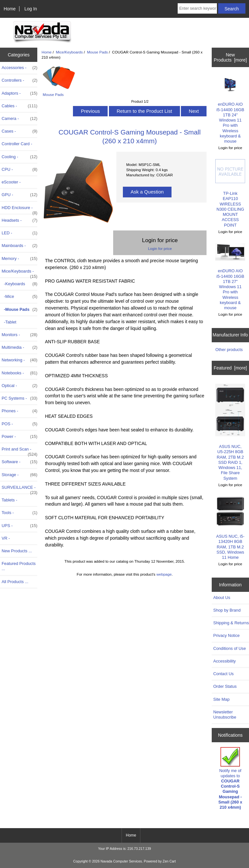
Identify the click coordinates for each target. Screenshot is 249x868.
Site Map (221, 699)
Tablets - (9, 500)
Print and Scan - (19, 451)
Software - (19, 462)
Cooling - (19, 157)
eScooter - (11, 182)
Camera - (19, 119)
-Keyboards (19, 284)
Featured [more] (230, 368)
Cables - (19, 106)
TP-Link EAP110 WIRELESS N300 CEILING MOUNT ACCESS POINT (230, 193)
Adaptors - (19, 93)
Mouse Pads (97, 52)
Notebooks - (19, 373)
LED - (19, 233)
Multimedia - (19, 347)
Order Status (225, 686)
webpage (164, 574)
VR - (6, 538)
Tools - (19, 513)
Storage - (19, 475)
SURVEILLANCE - (19, 489)
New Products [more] (230, 57)
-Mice (19, 297)
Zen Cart (169, 861)
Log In (31, 9)
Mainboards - (19, 246)
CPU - (19, 170)
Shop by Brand (227, 610)
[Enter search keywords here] (197, 8)
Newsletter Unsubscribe (225, 715)
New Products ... (17, 551)
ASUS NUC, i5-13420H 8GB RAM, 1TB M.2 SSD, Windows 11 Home (230, 528)
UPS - (19, 526)
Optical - (19, 386)
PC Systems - (19, 398)
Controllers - (19, 80)
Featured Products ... (19, 566)
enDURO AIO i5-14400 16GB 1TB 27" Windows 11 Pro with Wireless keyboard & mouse (230, 277)
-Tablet (9, 322)
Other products (229, 350)
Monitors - (19, 335)
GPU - (19, 195)
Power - (19, 437)
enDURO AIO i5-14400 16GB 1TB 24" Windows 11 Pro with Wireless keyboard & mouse (230, 110)
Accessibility (225, 661)
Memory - (19, 259)
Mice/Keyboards (69, 52)
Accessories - (19, 68)
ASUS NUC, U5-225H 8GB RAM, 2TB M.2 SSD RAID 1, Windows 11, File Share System (230, 432)
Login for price (160, 248)
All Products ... (15, 582)
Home (10, 9)
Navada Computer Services (121, 861)
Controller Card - (17, 144)
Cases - (19, 131)
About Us (222, 598)
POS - (19, 424)
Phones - (19, 411)
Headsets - (19, 220)
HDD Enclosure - (19, 209)
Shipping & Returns (231, 623)
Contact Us (224, 674)
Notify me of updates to (230, 778)
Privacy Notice (226, 635)
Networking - (19, 360)
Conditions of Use (230, 648)
